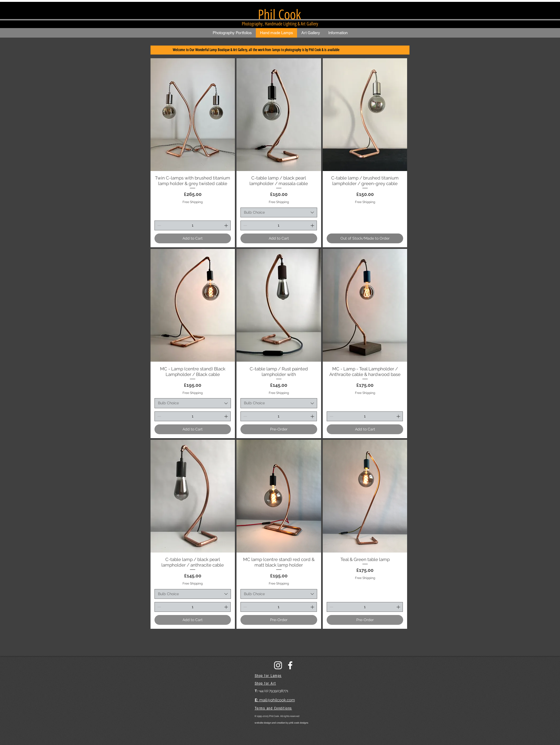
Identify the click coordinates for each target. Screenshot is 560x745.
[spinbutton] (193, 225)
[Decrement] (159, 225)
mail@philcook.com (277, 700)
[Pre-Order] (279, 429)
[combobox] (279, 213)
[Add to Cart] (193, 238)
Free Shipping (193, 202)
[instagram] (278, 665)
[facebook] (290, 665)
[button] (232, 33)
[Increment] (227, 225)
